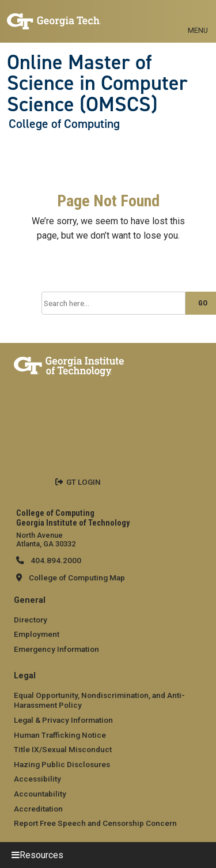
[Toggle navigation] (198, 17)
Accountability (40, 794)
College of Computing (64, 124)
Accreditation (38, 809)
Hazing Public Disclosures (62, 764)
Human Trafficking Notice (60, 735)
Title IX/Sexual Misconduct (63, 749)
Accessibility (37, 779)
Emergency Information (56, 649)
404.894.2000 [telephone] (55, 560)
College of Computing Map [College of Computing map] (77, 578)
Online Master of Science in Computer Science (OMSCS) (97, 83)
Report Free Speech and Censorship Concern (95, 823)
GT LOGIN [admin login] (84, 482)
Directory (31, 620)
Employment (37, 634)
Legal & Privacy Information (63, 720)
